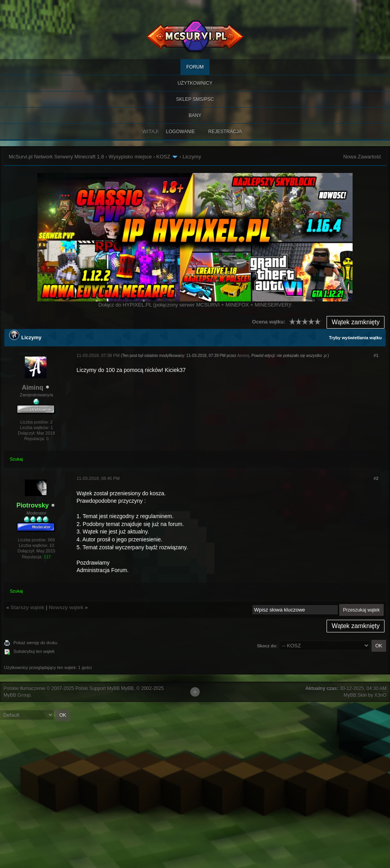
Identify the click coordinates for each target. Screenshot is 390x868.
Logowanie (180, 132)
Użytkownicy (195, 83)
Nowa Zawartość (362, 157)
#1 (376, 355)
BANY (195, 115)
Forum (195, 67)
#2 (376, 478)
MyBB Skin (355, 695)
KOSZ (163, 157)
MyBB (127, 688)
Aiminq (33, 388)
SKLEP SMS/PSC (195, 99)
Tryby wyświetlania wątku (355, 338)
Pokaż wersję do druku (35, 643)
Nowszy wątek (66, 607)
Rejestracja (225, 132)
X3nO (380, 695)
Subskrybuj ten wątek (34, 651)
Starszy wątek (28, 607)
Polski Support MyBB (97, 688)
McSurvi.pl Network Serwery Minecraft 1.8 (56, 157)
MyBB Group (17, 695)
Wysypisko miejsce (130, 157)
